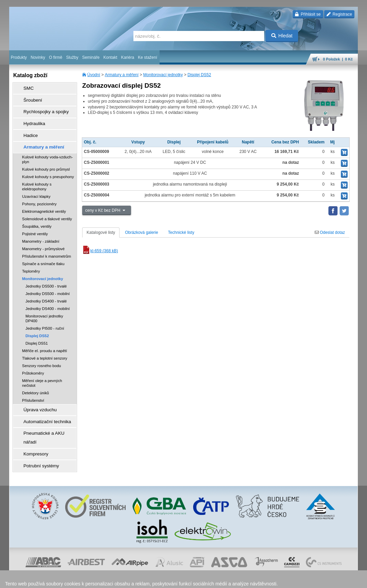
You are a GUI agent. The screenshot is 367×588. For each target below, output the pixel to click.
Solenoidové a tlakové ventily (47, 205)
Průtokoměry (33, 360)
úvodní (269, 580)
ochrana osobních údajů (171, 580)
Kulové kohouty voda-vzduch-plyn (47, 146)
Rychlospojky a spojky (40, 106)
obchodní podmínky (131, 580)
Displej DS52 (199, 75)
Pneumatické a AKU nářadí (44, 414)
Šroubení (28, 97)
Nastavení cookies (95, 580)
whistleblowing (228, 580)
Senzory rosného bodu (42, 352)
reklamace (204, 580)
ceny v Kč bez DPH (103, 210)
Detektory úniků (35, 379)
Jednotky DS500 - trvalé (46, 273)
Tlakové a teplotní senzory (45, 345)
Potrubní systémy (36, 433)
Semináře (91, 57)
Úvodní (94, 75)
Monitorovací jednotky (163, 75)
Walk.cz (53, 580)
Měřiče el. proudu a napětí (44, 337)
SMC (25, 87)
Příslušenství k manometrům (47, 243)
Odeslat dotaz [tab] (330, 232)
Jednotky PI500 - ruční (45, 315)
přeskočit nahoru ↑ (339, 580)
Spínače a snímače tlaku (43, 250)
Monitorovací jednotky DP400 (44, 305)
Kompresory (31, 424)
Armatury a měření (122, 75)
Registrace (339, 14)
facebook (252, 580)
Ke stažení (148, 57)
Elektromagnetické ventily (44, 198)
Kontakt (111, 57)
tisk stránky (310, 580)
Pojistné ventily (35, 220)
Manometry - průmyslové (43, 235)
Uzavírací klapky (36, 183)
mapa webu (288, 580)
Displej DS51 (37, 330)
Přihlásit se (308, 14)
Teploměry (31, 258)
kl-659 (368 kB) (100, 251)
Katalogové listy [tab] (101, 232)
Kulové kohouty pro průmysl (46, 156)
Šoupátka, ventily (37, 213)
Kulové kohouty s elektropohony (37, 173)
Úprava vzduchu (35, 395)
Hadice (26, 125)
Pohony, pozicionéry (39, 190)
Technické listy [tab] (181, 232)
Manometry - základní (41, 228)
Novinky (38, 57)
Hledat (282, 36)
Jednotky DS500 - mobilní (48, 280)
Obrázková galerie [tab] (141, 232)
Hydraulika (30, 116)
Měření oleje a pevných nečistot (42, 369)
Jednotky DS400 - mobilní (48, 295)
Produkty (19, 57)
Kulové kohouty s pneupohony (48, 163)
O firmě (56, 57)
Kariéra (127, 57)
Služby (72, 57)
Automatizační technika (41, 405)
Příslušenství (33, 387)
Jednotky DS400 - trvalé (46, 288)
